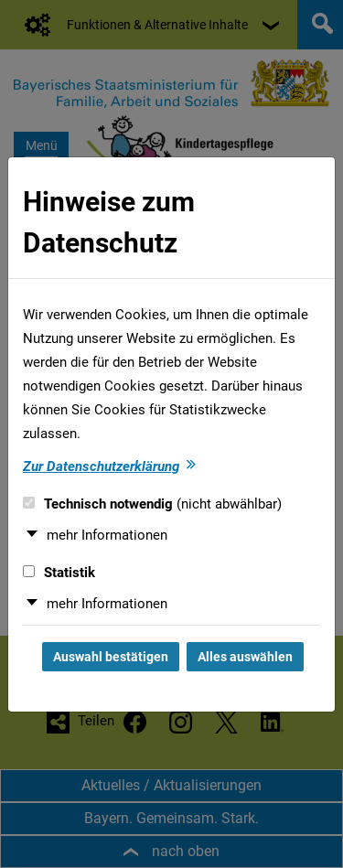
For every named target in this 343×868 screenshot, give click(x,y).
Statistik (59, 573)
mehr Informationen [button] (107, 535)
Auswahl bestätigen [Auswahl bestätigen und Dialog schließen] (111, 657)
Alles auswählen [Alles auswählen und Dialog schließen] (245, 657)
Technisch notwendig (152, 504)
